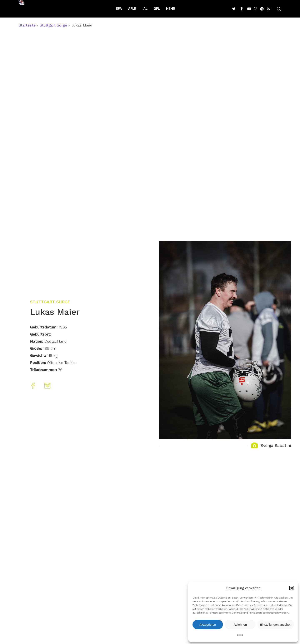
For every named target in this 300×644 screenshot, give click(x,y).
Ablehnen (240, 625)
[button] (292, 588)
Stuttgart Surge (53, 25)
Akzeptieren (208, 625)
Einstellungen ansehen (276, 625)
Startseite (27, 25)
